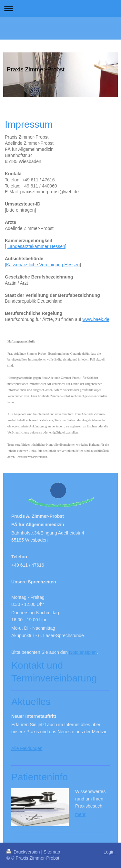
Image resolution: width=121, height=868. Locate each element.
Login (109, 852)
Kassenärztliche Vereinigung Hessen (43, 265)
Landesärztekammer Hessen (36, 246)
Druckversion (24, 852)
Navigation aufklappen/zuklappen (60, 9)
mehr (80, 814)
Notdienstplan (83, 652)
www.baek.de (96, 319)
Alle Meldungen (27, 748)
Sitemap (52, 852)
